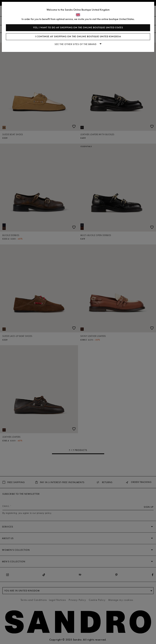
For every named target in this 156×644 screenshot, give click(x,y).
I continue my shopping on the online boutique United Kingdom (78, 37)
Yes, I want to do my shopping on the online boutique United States (78, 28)
